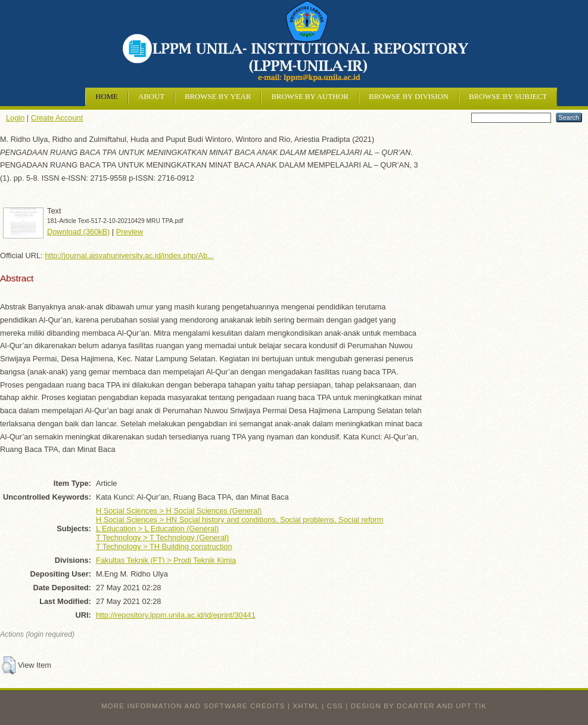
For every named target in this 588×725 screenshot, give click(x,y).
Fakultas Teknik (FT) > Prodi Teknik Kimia (166, 560)
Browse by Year (218, 97)
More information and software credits (193, 706)
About (151, 97)
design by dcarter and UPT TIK (419, 706)
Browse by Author (310, 97)
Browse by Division (409, 97)
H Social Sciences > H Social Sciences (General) (179, 511)
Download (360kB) (78, 232)
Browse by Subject (508, 97)
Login (15, 118)
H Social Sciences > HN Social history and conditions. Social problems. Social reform (240, 520)
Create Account (57, 118)
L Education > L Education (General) (157, 529)
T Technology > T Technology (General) (162, 537)
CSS (335, 706)
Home (107, 97)
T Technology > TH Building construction (164, 546)
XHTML (306, 706)
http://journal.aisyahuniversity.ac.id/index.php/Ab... (129, 255)
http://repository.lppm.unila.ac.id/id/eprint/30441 (176, 615)
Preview (130, 232)
